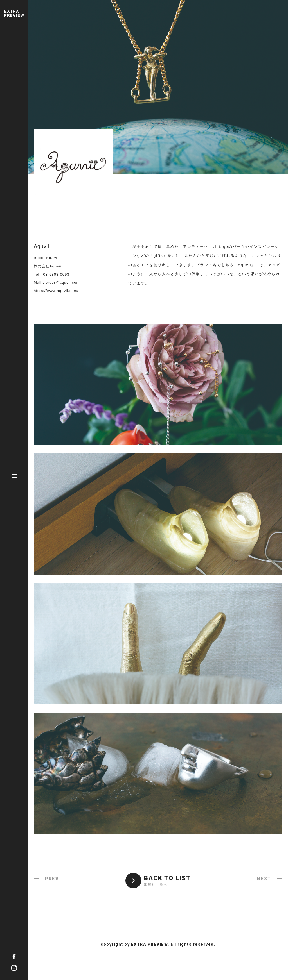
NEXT (264, 879)
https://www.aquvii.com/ (56, 291)
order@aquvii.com (63, 283)
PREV (52, 879)
